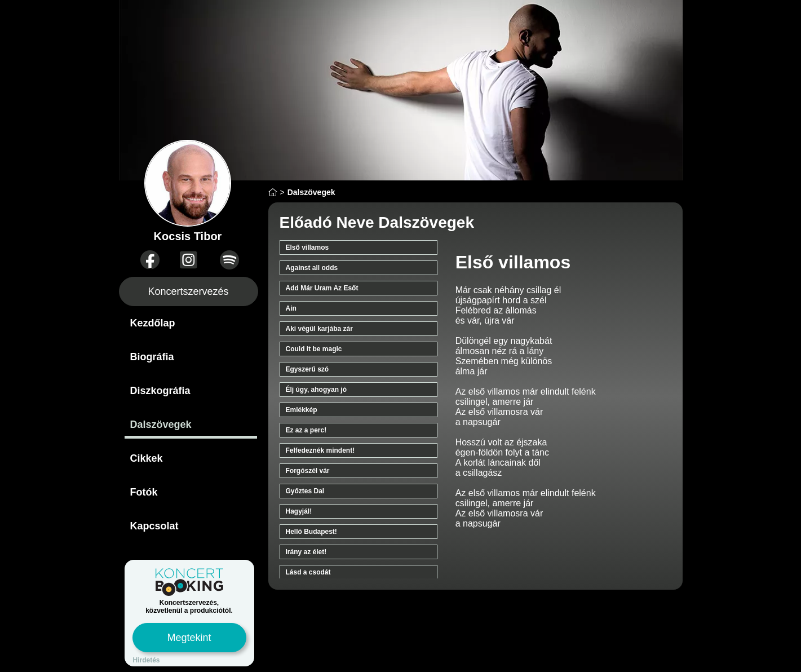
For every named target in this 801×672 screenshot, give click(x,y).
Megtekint (189, 638)
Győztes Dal (305, 491)
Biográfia (152, 357)
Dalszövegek (161, 425)
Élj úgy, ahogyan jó (316, 390)
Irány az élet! (306, 552)
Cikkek (147, 458)
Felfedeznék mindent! (320, 450)
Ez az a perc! (306, 430)
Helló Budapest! (311, 532)
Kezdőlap (153, 323)
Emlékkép (302, 410)
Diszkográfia (160, 391)
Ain (291, 308)
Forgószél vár (308, 471)
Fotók (144, 492)
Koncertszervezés (188, 291)
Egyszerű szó (307, 369)
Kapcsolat (154, 526)
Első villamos (307, 247)
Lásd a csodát (308, 572)
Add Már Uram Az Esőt (322, 288)
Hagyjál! (299, 511)
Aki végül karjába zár (319, 329)
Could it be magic (314, 349)
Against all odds (312, 268)
